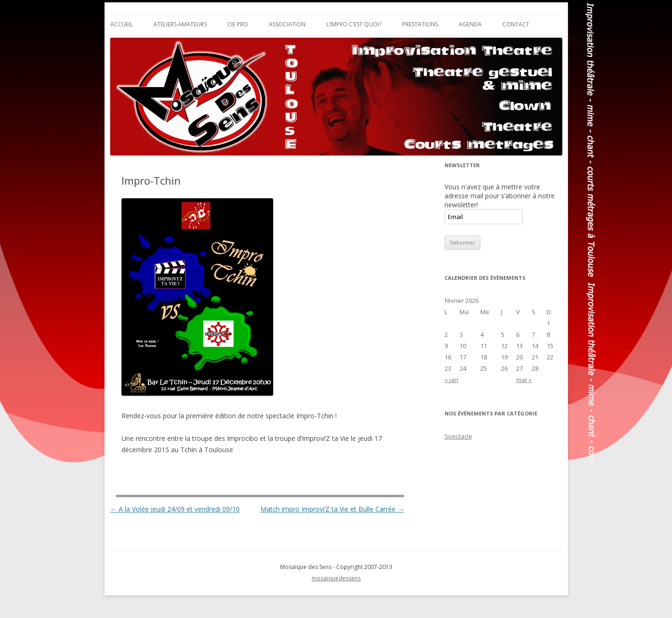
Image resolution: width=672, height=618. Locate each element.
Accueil (121, 24)
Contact (516, 24)
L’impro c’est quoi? (354, 24)
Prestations (420, 24)
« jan (451, 380)
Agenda (470, 24)
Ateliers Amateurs (180, 24)
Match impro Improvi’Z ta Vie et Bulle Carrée (332, 509)
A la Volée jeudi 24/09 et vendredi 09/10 (175, 509)
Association (287, 24)
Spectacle (458, 436)
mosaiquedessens (336, 578)
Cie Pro (238, 24)
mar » (524, 380)
